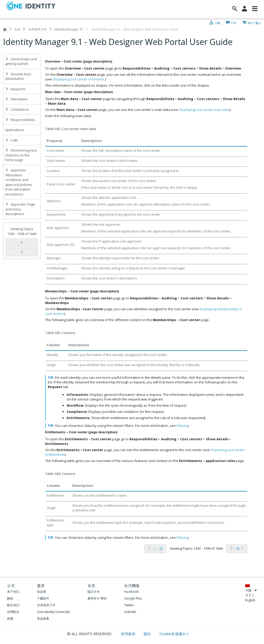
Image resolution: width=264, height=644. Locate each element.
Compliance (17, 109)
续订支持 (94, 592)
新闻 (10, 619)
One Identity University (53, 612)
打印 (234, 22)
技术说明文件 (37, 29)
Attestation (16, 99)
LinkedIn (130, 612)
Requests (15, 89)
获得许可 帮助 (97, 598)
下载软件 (43, 598)
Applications (15, 130)
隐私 (148, 634)
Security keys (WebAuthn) (18, 76)
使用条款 (129, 634)
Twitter (129, 605)
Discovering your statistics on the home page (21, 155)
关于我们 (13, 592)
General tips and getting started (21, 61)
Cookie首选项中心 (174, 634)
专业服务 (43, 619)
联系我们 (13, 605)
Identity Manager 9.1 (69, 29)
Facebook (131, 592)
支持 (17, 29)
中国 (251, 590)
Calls (12, 140)
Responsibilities (20, 120)
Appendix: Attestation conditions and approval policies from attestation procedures (19, 182)
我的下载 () (254, 22)
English (250, 600)
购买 (10, 598)
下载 (217, 22)
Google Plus (133, 598)
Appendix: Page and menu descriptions (20, 209)
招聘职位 (13, 612)
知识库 (42, 592)
